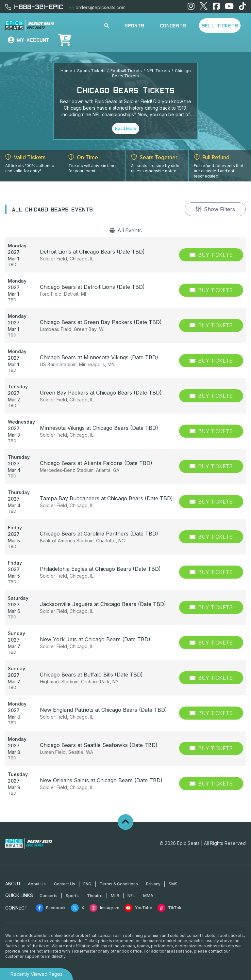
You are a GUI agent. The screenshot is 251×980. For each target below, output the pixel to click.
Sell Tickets (220, 25)
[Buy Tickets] (211, 255)
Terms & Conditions (119, 884)
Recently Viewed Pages (36, 974)
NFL (131, 896)
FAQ (87, 884)
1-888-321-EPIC (34, 7)
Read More (126, 128)
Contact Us (65, 884)
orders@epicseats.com (98, 7)
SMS (173, 884)
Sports (134, 25)
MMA (148, 896)
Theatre (95, 896)
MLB (115, 896)
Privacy (153, 884)
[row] (125, 255)
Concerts (173, 25)
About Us (37, 884)
